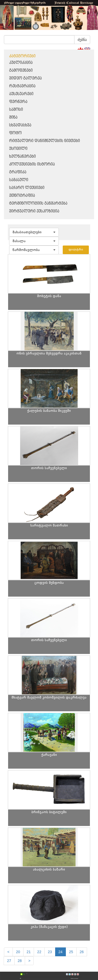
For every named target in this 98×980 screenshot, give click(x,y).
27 (9, 961)
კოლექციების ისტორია (32, 164)
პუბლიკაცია (21, 63)
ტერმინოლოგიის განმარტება (38, 203)
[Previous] (8, 952)
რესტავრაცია (22, 86)
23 (50, 952)
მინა (13, 117)
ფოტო (15, 133)
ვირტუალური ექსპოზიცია (34, 211)
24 (61, 952)
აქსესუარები (21, 94)
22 (39, 952)
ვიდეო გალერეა (25, 78)
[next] (29, 961)
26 (82, 952)
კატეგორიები (22, 56)
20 (18, 952)
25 (71, 952)
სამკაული (19, 180)
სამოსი (16, 110)
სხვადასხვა (20, 125)
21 (29, 952)
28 (20, 961)
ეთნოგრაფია (22, 196)
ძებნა (82, 40)
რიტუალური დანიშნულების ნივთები (45, 141)
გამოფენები (21, 71)
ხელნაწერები (22, 157)
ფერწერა (18, 102)
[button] (34, 232)
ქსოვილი (18, 149)
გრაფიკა (18, 172)
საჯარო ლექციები (27, 188)
